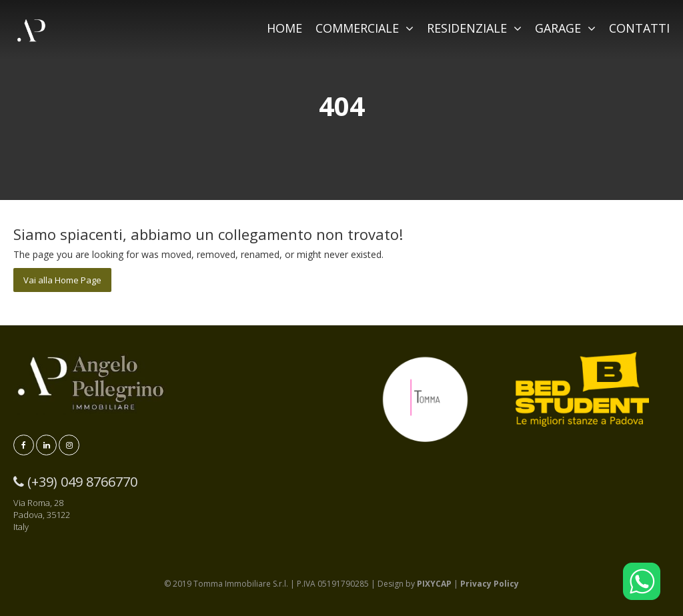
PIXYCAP (434, 584)
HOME (284, 28)
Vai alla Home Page (62, 280)
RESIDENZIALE (474, 28)
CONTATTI (639, 28)
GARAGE (565, 28)
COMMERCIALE (365, 28)
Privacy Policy (490, 584)
